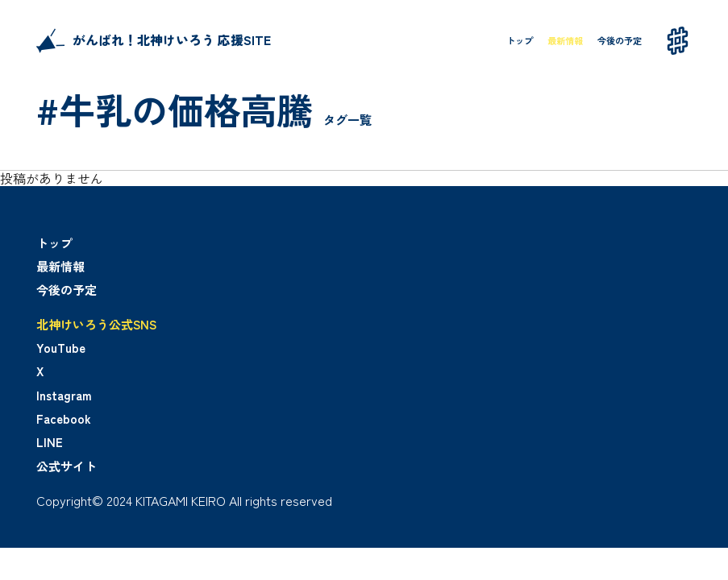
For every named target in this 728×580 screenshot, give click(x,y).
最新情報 (565, 40)
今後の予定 (620, 40)
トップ (520, 40)
